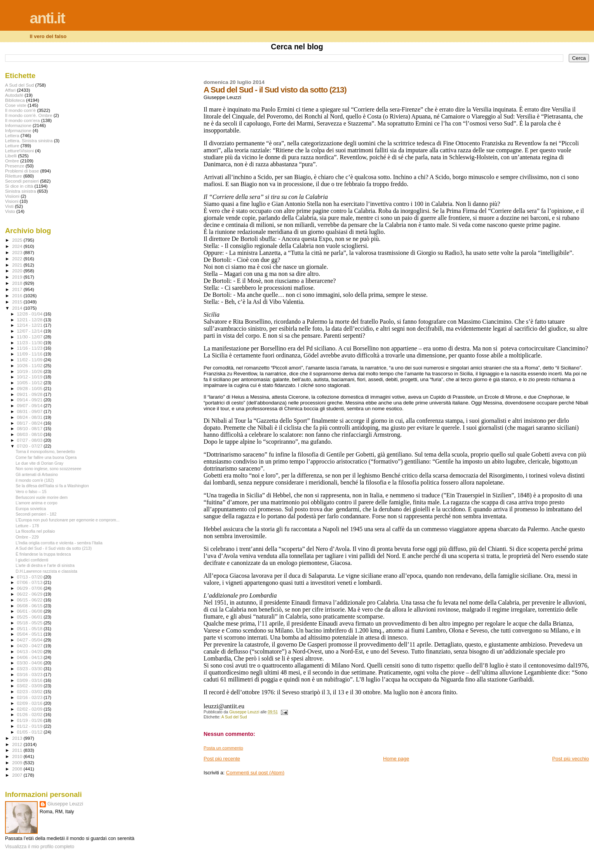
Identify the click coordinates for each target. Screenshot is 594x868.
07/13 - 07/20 (30, 577)
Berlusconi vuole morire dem (42, 497)
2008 (18, 769)
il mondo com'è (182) (35, 480)
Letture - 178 (27, 526)
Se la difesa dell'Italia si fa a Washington (52, 486)
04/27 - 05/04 (30, 640)
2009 (18, 763)
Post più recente (222, 759)
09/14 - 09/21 (30, 400)
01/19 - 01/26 (30, 720)
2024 (18, 246)
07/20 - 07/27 (30, 446)
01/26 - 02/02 (30, 715)
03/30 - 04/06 (30, 663)
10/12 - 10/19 (30, 377)
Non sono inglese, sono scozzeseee (48, 469)
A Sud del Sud (234, 717)
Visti (9, 206)
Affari (10, 90)
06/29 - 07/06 (30, 588)
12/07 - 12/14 (30, 331)
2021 (18, 265)
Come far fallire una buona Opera (46, 457)
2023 (18, 252)
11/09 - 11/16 (30, 354)
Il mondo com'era (23, 120)
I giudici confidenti (32, 560)
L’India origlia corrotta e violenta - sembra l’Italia (59, 543)
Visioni (12, 201)
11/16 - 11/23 (30, 348)
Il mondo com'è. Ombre (29, 115)
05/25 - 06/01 (30, 617)
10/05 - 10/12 (30, 383)
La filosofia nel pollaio (35, 531)
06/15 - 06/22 (30, 600)
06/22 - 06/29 (30, 594)
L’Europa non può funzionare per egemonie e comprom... (68, 520)
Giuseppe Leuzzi (65, 804)
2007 (18, 775)
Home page (396, 759)
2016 (18, 295)
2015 (18, 302)
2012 (18, 744)
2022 (18, 259)
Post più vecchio (570, 759)
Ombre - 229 (27, 537)
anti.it (47, 18)
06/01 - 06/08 (30, 611)
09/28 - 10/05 (30, 389)
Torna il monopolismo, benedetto (45, 451)
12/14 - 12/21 (30, 325)
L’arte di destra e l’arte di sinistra (45, 565)
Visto (10, 211)
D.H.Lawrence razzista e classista (46, 571)
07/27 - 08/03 (30, 440)
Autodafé (14, 95)
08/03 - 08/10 (30, 434)
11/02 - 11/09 (30, 360)
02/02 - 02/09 (30, 709)
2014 (18, 308)
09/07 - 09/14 (30, 406)
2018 (18, 283)
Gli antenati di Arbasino (37, 474)
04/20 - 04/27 (30, 646)
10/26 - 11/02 (30, 366)
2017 (18, 289)
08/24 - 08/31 (30, 417)
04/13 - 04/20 (30, 652)
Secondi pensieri (22, 181)
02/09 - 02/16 (30, 703)
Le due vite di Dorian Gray (39, 463)
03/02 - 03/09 (30, 686)
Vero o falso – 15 (31, 492)
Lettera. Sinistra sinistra (29, 140)
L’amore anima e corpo (37, 503)
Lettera (12, 135)
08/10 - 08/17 (30, 429)
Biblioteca (15, 100)
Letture (12, 146)
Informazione (18, 125)
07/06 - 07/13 (30, 582)
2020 (18, 271)
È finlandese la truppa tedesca (43, 554)
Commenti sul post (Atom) (255, 773)
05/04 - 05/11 (30, 634)
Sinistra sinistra (20, 191)
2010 (18, 756)
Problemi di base (22, 171)
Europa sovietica (31, 509)
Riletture (14, 176)
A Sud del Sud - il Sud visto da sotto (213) (54, 548)
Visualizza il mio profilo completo (40, 847)
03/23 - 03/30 (30, 669)
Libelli (11, 156)
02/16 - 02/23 (30, 697)
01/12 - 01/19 (30, 726)
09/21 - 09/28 (30, 394)
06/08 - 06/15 (30, 606)
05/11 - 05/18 (30, 629)
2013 (18, 738)
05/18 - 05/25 (30, 623)
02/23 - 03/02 (30, 692)
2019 (18, 277)
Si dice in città (19, 186)
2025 (18, 240)
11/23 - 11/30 (30, 343)
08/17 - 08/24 (30, 423)
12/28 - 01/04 (30, 314)
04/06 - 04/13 (30, 657)
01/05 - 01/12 (30, 732)
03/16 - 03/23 (30, 675)
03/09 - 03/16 (30, 680)
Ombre (12, 161)
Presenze (15, 166)
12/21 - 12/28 (30, 320)
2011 (18, 750)
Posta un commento (223, 748)
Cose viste (16, 105)
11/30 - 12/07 (30, 337)
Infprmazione (18, 130)
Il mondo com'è (20, 110)
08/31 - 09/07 (30, 411)
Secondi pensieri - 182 (36, 514)
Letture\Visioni (19, 151)
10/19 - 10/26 (30, 371)
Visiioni (12, 196)
